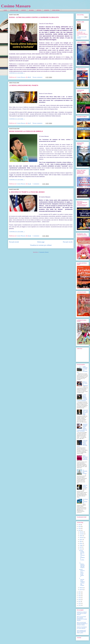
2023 (80, 530)
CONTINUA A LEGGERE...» (17, 73)
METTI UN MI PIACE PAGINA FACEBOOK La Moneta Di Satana (82, 624)
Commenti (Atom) (44, 252)
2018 (80, 600)
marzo (81, 549)
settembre (82, 538)
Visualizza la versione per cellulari (41, 245)
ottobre (81, 536)
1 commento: (36, 184)
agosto (81, 540)
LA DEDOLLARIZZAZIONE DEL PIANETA (24, 85)
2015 (80, 605)
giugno (81, 543)
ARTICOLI (39, 10)
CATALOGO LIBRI (14, 10)
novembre (82, 534)
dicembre (82, 532)
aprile (81, 547)
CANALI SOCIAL (56, 10)
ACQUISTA (47, 10)
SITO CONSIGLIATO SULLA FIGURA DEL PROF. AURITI (81, 632)
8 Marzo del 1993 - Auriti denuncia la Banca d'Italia (85, 412)
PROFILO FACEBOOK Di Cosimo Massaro (82, 628)
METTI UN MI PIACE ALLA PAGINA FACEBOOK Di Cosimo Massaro (82, 618)
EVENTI (5, 10)
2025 (80, 527)
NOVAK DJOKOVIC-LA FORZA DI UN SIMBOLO (26, 131)
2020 (80, 596)
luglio (81, 541)
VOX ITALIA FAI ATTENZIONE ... (85, 501)
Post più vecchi (68, 242)
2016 (80, 603)
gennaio (81, 590)
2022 (80, 592)
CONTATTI (24, 10)
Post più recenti (14, 242)
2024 (80, 528)
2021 (80, 594)
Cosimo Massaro (16, 6)
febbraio (81, 588)
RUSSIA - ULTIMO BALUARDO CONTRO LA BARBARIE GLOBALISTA (34, 17)
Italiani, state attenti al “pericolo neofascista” (85, 458)
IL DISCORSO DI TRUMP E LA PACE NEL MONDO (27, 192)
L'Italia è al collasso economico (85, 486)
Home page (41, 242)
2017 (80, 601)
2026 (80, 525)
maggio (81, 545)
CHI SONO (31, 10)
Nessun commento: (38, 77)
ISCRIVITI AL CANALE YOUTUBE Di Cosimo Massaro (82, 613)
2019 (80, 598)
